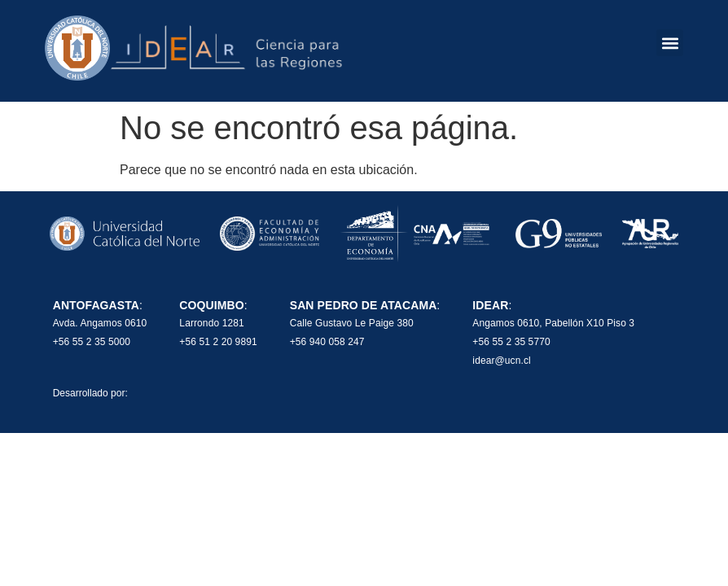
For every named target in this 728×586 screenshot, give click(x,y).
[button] (670, 43)
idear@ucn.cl (501, 361)
